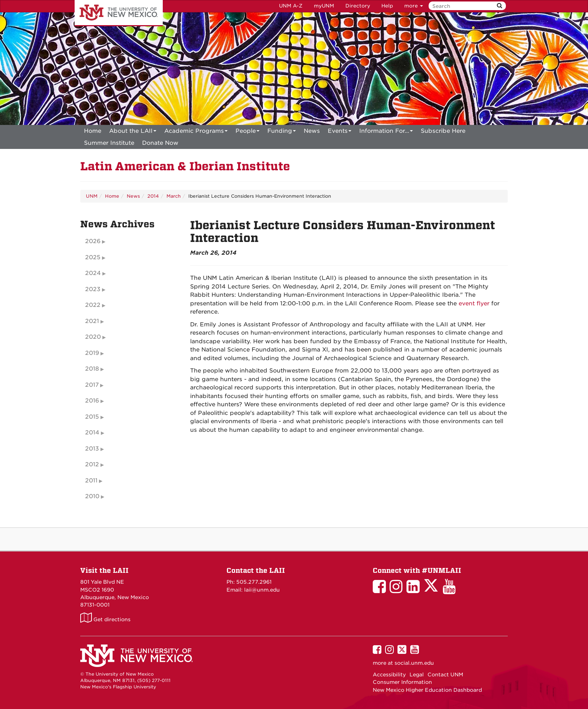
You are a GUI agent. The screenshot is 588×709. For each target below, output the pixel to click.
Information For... (386, 132)
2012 (92, 464)
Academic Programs (196, 132)
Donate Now (160, 143)
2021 (92, 321)
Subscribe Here (443, 131)
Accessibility (389, 674)
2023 (93, 289)
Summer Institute (109, 143)
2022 (93, 305)
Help (387, 6)
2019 (92, 353)
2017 (92, 385)
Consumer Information (402, 682)
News (312, 131)
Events (340, 132)
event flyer (474, 303)
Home (93, 131)
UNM (92, 196)
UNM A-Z (291, 6)
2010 (92, 496)
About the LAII (133, 132)
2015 (92, 417)
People (247, 132)
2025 (93, 257)
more (414, 6)
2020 (93, 337)
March (174, 196)
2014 (153, 196)
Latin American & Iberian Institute (185, 166)
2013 (92, 449)
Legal (417, 674)
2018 (92, 369)
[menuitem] (93, 131)
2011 (91, 481)
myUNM (324, 6)
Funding (282, 132)
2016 (92, 401)
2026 (93, 241)
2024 (93, 273)
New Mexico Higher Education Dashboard (427, 690)
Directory (358, 6)
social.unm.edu (414, 663)
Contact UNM (445, 674)
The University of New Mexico (119, 13)
